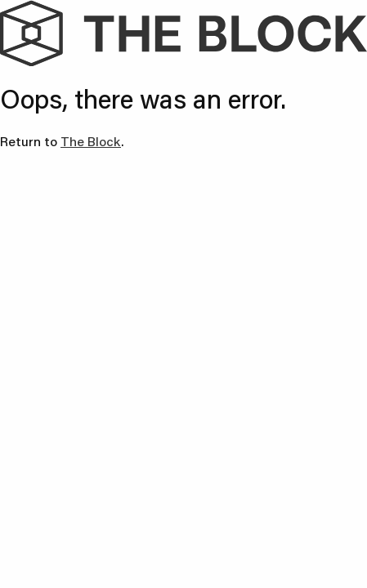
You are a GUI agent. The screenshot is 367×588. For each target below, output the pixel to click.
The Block (91, 141)
